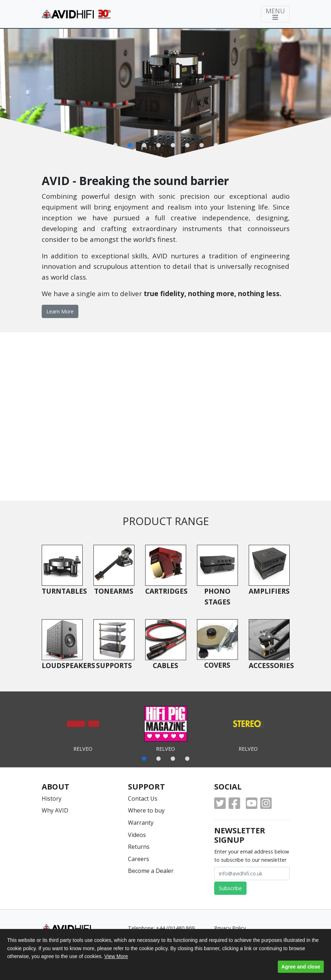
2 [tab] (158, 759)
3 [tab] (173, 759)
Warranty (141, 823)
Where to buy (146, 810)
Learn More (60, 311)
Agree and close (301, 967)
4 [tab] (187, 759)
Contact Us (143, 799)
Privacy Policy (230, 928)
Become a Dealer (151, 871)
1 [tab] (144, 759)
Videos (137, 835)
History (52, 799)
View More (116, 956)
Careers (139, 859)
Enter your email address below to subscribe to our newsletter (252, 856)
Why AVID (55, 810)
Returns (139, 847)
